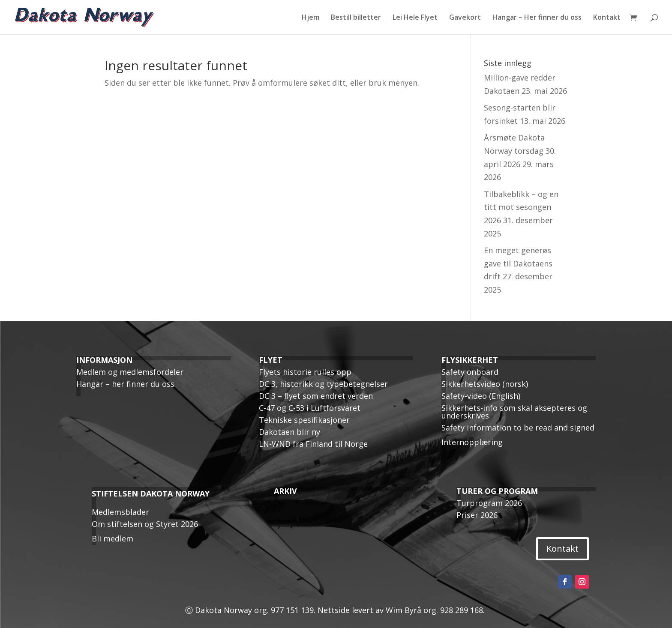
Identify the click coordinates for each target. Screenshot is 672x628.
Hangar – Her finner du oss (537, 18)
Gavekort (465, 18)
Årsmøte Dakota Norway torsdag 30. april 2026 (520, 151)
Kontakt (607, 18)
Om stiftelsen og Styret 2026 (145, 524)
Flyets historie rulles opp (305, 372)
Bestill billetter (356, 18)
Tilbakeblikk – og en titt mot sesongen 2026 (521, 207)
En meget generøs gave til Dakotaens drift (518, 263)
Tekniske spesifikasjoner (304, 420)
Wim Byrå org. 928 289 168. (436, 610)
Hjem (310, 18)
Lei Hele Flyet (415, 18)
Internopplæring (472, 442)
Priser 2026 (477, 515)
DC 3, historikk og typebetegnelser (323, 384)
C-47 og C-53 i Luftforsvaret (310, 408)
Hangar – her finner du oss (125, 384)
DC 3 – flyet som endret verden (316, 396)
